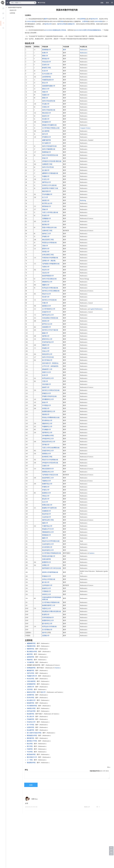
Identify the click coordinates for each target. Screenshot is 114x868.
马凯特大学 (46, 267)
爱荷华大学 (46, 249)
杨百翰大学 (46, 225)
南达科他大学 (47, 514)
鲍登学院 (30, 654)
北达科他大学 (47, 517)
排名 (62, 21)
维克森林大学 (47, 122)
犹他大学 (45, 402)
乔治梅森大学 (47, 429)
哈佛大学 (45, 53)
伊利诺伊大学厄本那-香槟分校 (52, 161)
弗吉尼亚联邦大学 (48, 469)
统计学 (43, 692)
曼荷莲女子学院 (32, 741)
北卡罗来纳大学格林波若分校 (52, 553)
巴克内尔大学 (31, 722)
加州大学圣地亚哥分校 (49, 146)
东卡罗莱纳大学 (47, 630)
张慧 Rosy (35, 799)
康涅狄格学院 (31, 754)
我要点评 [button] (87, 807)
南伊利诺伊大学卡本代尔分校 (52, 568)
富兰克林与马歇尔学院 (34, 733)
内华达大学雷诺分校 (49, 579)
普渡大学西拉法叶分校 (49, 227)
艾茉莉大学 (46, 107)
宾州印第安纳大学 (48, 617)
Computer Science (85, 128)
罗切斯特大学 (47, 137)
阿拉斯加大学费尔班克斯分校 (52, 611)
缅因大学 (45, 523)
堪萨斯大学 (46, 336)
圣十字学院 (30, 725)
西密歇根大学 (47, 535)
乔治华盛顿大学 (47, 194)
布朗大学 (45, 92)
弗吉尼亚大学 (47, 113)
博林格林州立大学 (48, 532)
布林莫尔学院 (31, 708)
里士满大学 (30, 717)
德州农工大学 (47, 234)
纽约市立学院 (62, 24)
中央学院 (30, 752)
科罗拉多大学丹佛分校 (49, 627)
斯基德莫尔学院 (32, 735)
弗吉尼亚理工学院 (48, 240)
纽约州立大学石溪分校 (49, 300)
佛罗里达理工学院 (48, 520)
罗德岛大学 (46, 490)
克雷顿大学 (71, 24)
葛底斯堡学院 (31, 763)
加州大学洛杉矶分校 (49, 110)
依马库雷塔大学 (47, 547)
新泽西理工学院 (47, 457)
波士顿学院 (46, 131)
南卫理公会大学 (47, 203)
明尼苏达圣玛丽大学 (49, 556)
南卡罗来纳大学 (47, 360)
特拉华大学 (46, 270)
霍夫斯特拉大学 (47, 420)
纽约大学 (45, 134)
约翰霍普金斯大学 (48, 80)
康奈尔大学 (46, 89)
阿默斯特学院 (31, 646)
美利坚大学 (46, 252)
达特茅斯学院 (47, 77)
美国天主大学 (47, 372)
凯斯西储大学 (47, 152)
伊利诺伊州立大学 (48, 439)
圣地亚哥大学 (47, 312)
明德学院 (30, 660)
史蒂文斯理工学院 (48, 255)
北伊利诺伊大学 (47, 585)
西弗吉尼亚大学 (47, 505)
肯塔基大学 (46, 408)
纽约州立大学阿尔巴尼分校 (51, 390)
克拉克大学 (46, 273)
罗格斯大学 (46, 237)
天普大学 (45, 381)
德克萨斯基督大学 (48, 276)
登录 (107, 3)
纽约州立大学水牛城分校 (50, 330)
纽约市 (44, 633)
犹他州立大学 (47, 588)
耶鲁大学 (45, 56)
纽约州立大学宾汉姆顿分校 (51, 291)
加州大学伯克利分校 (49, 101)
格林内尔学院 (31, 692)
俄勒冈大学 (46, 345)
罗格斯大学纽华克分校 (49, 396)
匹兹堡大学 (46, 215)
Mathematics (84, 50)
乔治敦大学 (46, 104)
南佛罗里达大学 (47, 484)
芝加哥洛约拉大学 (48, 342)
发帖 (102, 3)
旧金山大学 (46, 351)
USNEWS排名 (31, 21)
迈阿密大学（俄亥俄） (49, 261)
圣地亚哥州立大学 (48, 451)
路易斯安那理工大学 (49, 605)
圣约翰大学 (46, 445)
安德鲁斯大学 (47, 511)
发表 (31, 785)
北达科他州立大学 (48, 544)
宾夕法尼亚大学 (47, 74)
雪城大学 (45, 209)
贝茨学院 (30, 689)
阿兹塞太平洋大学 (48, 529)
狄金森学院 (30, 730)
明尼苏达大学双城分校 (49, 243)
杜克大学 (45, 71)
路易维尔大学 (47, 493)
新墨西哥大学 (47, 562)
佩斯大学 (45, 538)
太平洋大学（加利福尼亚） (51, 366)
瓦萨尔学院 (30, 673)
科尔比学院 (30, 679)
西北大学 (45, 83)
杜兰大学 (45, 197)
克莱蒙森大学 (47, 218)
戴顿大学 (45, 333)
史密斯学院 (30, 695)
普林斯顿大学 (47, 50)
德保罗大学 (46, 387)
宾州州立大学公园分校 (49, 185)
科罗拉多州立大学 (48, 378)
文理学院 (83, 19)
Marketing (83, 200)
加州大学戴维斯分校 (49, 149)
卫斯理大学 (30, 687)
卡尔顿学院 (30, 662)
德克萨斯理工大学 (48, 478)
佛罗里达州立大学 (48, 315)
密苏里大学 (46, 321)
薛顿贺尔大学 (47, 393)
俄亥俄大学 (46, 414)
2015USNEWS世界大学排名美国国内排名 (88, 30)
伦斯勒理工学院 (47, 164)
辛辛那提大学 (47, 405)
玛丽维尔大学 (47, 481)
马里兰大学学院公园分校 (50, 212)
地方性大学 (94, 19)
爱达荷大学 (46, 499)
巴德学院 (30, 749)
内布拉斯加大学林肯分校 (50, 318)
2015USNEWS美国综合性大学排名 (55, 30)
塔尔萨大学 (46, 297)
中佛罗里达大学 (47, 526)
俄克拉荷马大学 (47, 354)
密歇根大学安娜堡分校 (49, 125)
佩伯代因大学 (47, 191)
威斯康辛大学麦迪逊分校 (50, 173)
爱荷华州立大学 (47, 339)
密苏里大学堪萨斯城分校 (50, 572)
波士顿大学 (46, 170)
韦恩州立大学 (47, 608)
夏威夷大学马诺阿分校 (49, 508)
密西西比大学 (47, 454)
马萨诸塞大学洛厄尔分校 (50, 475)
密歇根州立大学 (47, 282)
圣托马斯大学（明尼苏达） (51, 363)
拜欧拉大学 (46, 496)
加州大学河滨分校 (48, 357)
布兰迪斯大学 (47, 143)
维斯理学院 (30, 649)
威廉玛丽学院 (47, 140)
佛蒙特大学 (46, 285)
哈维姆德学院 (31, 684)
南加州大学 (46, 116)
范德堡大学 (46, 95)
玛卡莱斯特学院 (32, 706)
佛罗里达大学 (47, 182)
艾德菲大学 (46, 466)
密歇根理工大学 (47, 369)
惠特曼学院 (30, 738)
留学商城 (41, 3)
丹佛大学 (45, 303)
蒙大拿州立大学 (47, 624)
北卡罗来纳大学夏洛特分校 (51, 602)
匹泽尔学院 (30, 698)
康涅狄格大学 (47, 206)
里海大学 (45, 158)
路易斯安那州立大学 (49, 411)
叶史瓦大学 (46, 179)
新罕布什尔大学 (47, 324)
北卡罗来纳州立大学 (49, 309)
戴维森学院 (30, 670)
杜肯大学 (45, 375)
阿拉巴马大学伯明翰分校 (50, 460)
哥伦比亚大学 (47, 62)
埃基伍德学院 (47, 559)
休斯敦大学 (46, 565)
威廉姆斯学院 (31, 643)
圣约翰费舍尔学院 (48, 436)
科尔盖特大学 (31, 700)
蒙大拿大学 (46, 582)
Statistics (92, 553)
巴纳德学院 (30, 719)
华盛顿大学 (46, 176)
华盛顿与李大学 (32, 676)
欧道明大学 (46, 614)
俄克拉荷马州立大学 (49, 442)
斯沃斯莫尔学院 (32, 652)
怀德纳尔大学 (47, 576)
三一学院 (30, 760)
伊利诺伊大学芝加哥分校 (50, 463)
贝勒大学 (45, 246)
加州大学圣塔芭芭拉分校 (50, 155)
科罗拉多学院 (31, 711)
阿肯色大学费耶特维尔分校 (51, 417)
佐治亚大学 (46, 221)
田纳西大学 (46, 348)
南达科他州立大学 (48, 550)
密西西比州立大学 (48, 472)
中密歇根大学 (47, 591)
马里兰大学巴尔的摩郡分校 (51, 448)
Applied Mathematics (96, 309)
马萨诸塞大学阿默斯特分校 (51, 264)
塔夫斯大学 (46, 119)
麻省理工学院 (47, 68)
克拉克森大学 (47, 384)
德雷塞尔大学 (47, 306)
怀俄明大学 (46, 487)
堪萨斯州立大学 (47, 433)
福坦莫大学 (46, 200)
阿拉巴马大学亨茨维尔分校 (51, 541)
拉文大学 (45, 502)
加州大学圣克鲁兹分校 (49, 279)
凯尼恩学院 (30, 714)
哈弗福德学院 (31, 668)
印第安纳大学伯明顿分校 (50, 258)
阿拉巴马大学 (47, 294)
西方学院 (30, 746)
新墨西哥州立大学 (48, 620)
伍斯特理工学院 (47, 231)
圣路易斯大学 (47, 327)
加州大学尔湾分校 (48, 167)
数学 (46, 19)
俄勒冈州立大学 (47, 424)
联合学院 (30, 744)
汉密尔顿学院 (31, 681)
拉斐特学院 (30, 727)
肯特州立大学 (47, 594)
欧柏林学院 (30, 703)
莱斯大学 (45, 98)
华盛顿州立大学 (47, 427)
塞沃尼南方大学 (32, 757)
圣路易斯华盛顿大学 (49, 86)
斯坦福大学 (46, 59)
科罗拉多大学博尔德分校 (50, 288)
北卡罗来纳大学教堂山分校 (51, 128)
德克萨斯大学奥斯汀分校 (50, 188)
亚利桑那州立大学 (48, 399)
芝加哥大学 (46, 65)
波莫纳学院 (30, 657)
